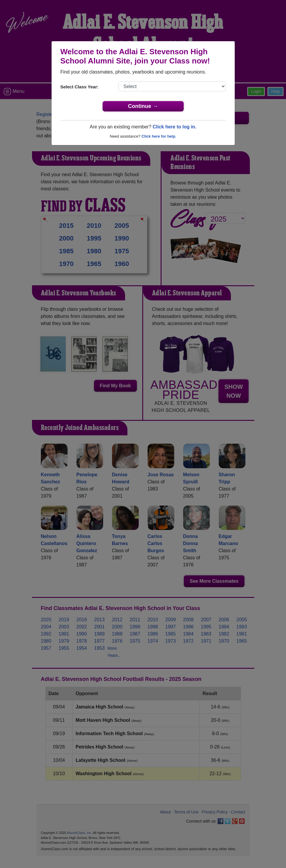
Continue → (143, 106)
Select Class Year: (80, 87)
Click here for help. (159, 136)
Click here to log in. (175, 127)
